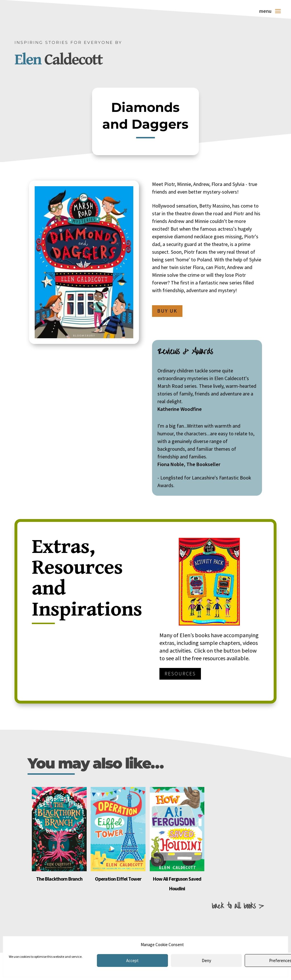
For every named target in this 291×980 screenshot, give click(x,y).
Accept (132, 960)
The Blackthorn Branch (59, 879)
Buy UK (167, 311)
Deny (206, 960)
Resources (180, 674)
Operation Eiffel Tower (118, 879)
